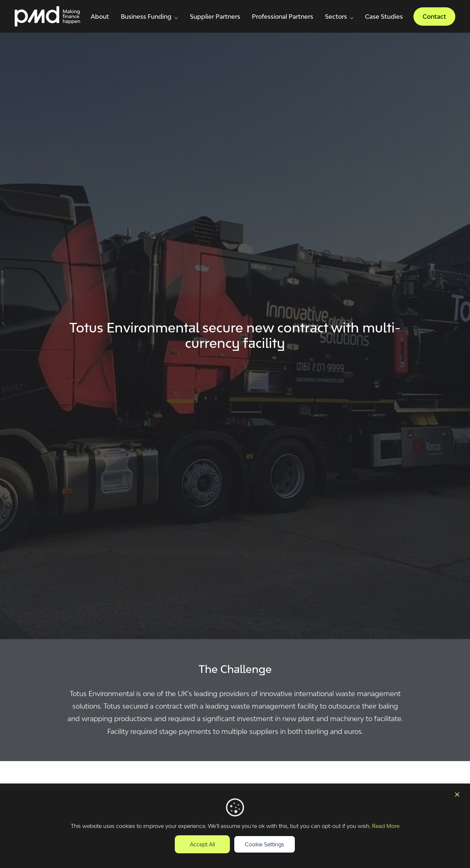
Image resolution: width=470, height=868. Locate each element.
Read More (386, 826)
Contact (434, 17)
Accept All (202, 844)
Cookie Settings (265, 844)
